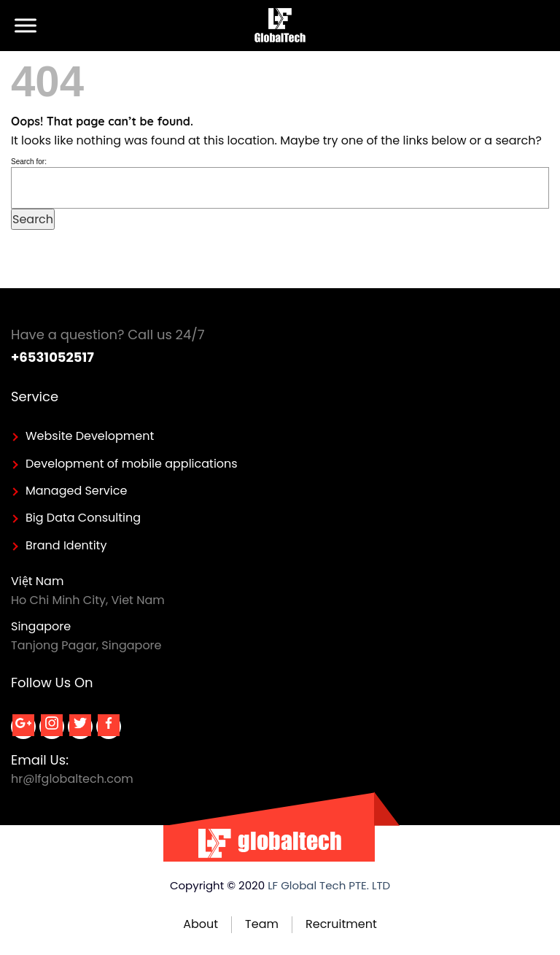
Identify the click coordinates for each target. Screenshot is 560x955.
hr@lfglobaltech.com (72, 779)
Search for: (29, 162)
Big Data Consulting (83, 518)
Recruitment (341, 924)
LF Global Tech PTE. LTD (329, 885)
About (201, 924)
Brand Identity (66, 545)
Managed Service (76, 491)
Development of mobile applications (132, 464)
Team (262, 924)
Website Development (90, 436)
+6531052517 (52, 357)
